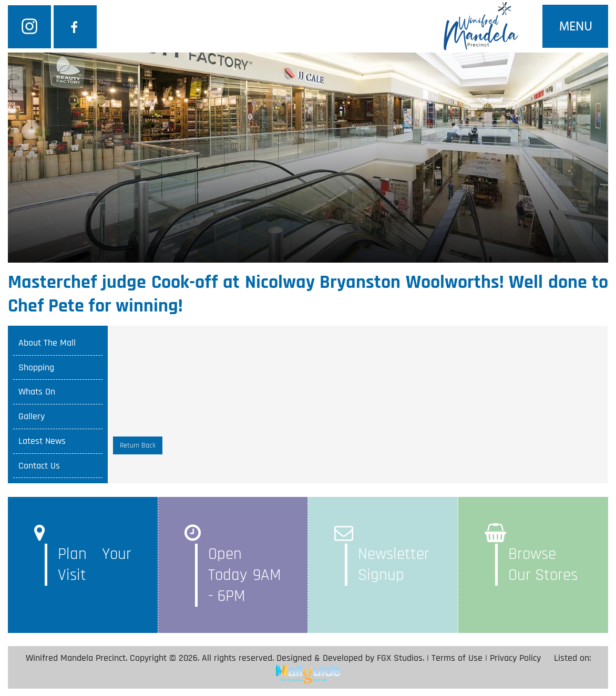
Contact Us (39, 466)
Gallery (32, 416)
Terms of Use (457, 658)
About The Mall (47, 343)
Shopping (36, 367)
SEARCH (452, 128)
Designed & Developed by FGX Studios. (350, 658)
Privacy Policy (515, 658)
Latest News (42, 441)
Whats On (37, 392)
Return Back (138, 445)
